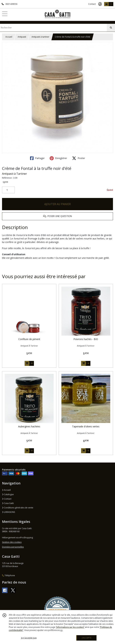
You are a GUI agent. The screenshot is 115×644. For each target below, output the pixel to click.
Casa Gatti (8, 503)
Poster (79, 158)
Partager (37, 158)
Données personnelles (13, 547)
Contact (92, 4)
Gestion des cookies (12, 542)
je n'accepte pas (29, 638)
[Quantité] (8, 190)
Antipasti (22, 37)
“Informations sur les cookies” (70, 627)
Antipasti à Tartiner (15, 174)
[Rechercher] (111, 28)
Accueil (9, 37)
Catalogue (8, 494)
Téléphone (8, 575)
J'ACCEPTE (87, 638)
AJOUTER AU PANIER (57, 204)
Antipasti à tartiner (40, 37)
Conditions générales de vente (18, 508)
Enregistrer (58, 158)
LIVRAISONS (8, 512)
